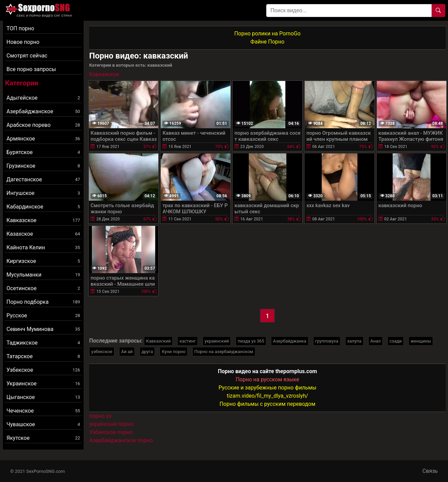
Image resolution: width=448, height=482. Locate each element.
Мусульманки (43, 275)
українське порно (111, 424)
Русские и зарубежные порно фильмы (268, 388)
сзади (396, 341)
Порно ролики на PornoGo (267, 34)
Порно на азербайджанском (224, 352)
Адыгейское (43, 98)
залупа (354, 341)
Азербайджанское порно (121, 440)
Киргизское (43, 261)
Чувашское (43, 424)
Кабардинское (43, 207)
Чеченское (43, 411)
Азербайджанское (43, 111)
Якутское (43, 438)
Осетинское (43, 288)
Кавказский (158, 341)
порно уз (100, 416)
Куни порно (174, 352)
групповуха (327, 341)
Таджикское (43, 343)
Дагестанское (43, 179)
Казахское (43, 234)
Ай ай (127, 352)
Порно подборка (43, 302)
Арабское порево (43, 125)
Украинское (43, 384)
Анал (376, 341)
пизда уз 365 (251, 341)
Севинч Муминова (43, 329)
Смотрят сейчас (27, 56)
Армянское (43, 139)
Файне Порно (268, 42)
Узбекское (43, 370)
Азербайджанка (290, 341)
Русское (43, 315)
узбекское (102, 352)
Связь (430, 471)
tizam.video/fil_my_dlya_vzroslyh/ (267, 396)
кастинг (188, 341)
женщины (421, 341)
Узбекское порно (111, 432)
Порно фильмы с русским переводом (268, 404)
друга (147, 352)
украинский (217, 341)
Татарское (43, 356)
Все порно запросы (31, 69)
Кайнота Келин (43, 247)
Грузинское (43, 166)
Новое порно (23, 42)
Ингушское (43, 193)
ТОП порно (20, 28)
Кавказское (43, 220)
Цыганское (43, 397)
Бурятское (43, 152)
